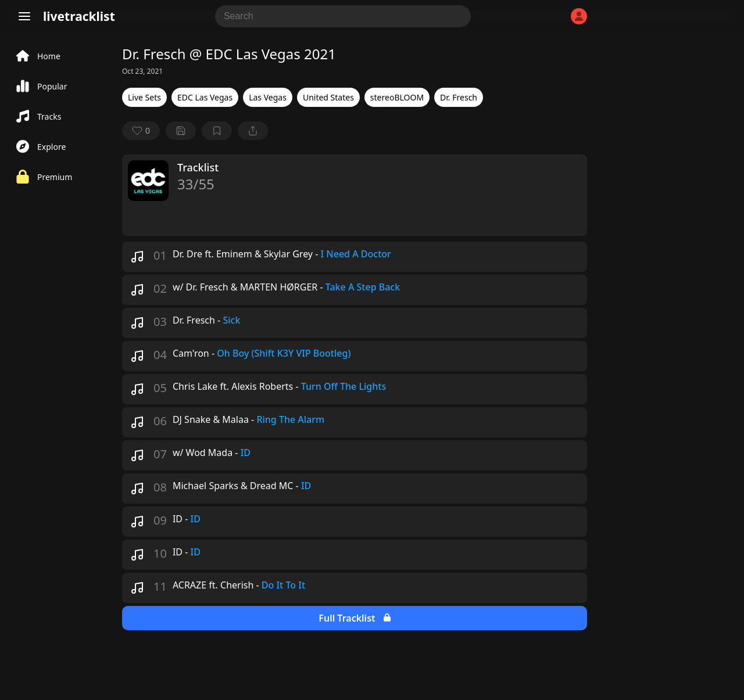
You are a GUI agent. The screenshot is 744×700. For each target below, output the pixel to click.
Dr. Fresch (459, 97)
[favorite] (141, 131)
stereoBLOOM (397, 97)
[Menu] (24, 16)
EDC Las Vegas (205, 97)
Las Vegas (268, 97)
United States (328, 97)
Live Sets (144, 97)
